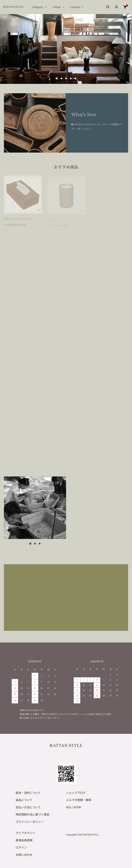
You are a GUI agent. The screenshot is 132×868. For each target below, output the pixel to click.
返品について (24, 800)
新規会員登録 (24, 840)
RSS (69, 807)
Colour (57, 7)
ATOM (77, 807)
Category (38, 7)
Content (75, 7)
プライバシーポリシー (30, 822)
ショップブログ (76, 793)
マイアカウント (25, 833)
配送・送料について (28, 793)
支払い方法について (28, 807)
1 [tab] (30, 544)
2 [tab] (35, 544)
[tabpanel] (35, 508)
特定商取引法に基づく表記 (32, 814)
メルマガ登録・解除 (79, 800)
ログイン (21, 847)
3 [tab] (40, 544)
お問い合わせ (24, 855)
